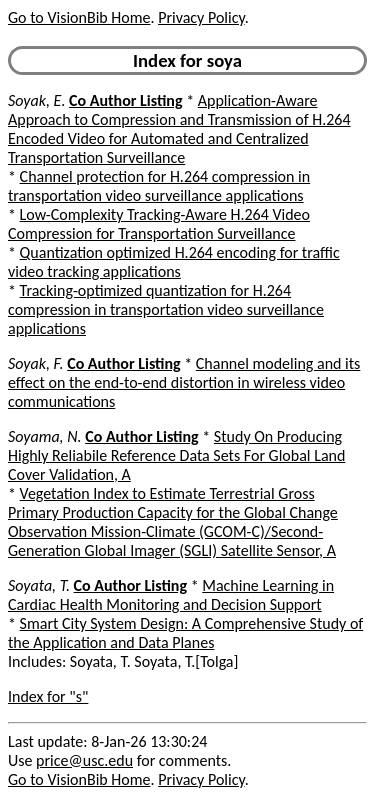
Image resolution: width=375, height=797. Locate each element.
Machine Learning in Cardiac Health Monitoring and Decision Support (171, 595)
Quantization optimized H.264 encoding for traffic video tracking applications (174, 262)
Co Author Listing (125, 100)
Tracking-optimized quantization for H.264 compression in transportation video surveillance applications (166, 309)
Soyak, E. (36, 100)
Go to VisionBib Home (79, 17)
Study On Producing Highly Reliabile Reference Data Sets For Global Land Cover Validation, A (176, 455)
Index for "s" (48, 696)
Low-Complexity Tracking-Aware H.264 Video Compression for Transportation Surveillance (159, 224)
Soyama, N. (45, 436)
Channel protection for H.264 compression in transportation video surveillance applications (159, 186)
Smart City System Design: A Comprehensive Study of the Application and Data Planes (185, 633)
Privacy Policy (201, 17)
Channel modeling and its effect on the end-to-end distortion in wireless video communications (184, 382)
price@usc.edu (84, 760)
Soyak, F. (36, 363)
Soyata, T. (39, 585)
